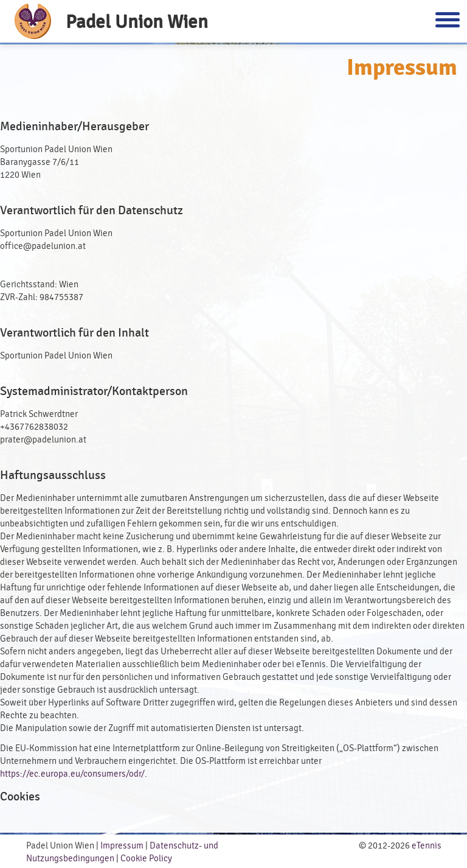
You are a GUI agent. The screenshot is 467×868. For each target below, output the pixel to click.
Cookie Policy (146, 859)
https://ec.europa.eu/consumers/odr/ (72, 774)
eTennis (427, 846)
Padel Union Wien (137, 22)
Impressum (122, 846)
